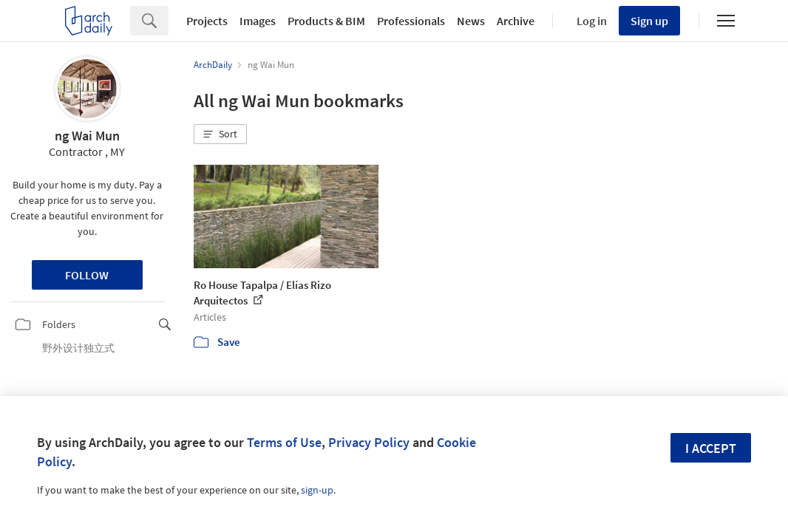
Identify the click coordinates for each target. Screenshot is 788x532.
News (471, 21)
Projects (207, 21)
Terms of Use (284, 442)
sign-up (317, 490)
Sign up (649, 21)
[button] (220, 134)
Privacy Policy (369, 442)
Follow (87, 275)
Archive (516, 21)
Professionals (411, 21)
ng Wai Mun (87, 136)
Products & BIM (326, 21)
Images (258, 21)
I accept (711, 448)
